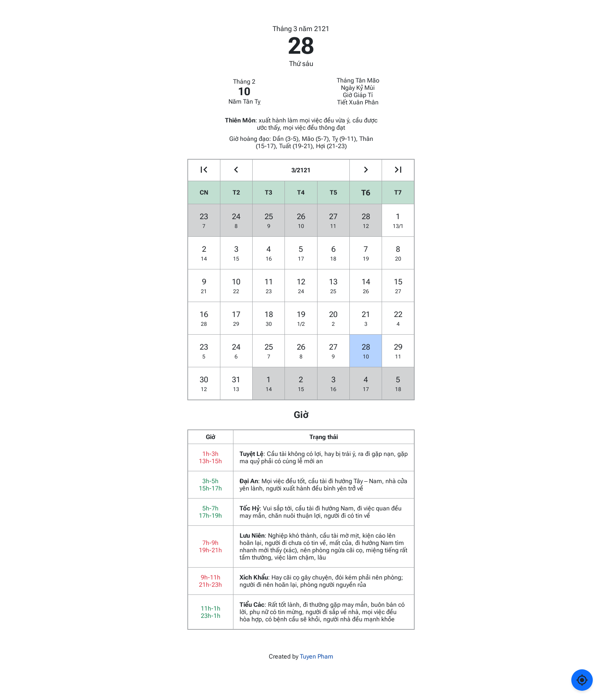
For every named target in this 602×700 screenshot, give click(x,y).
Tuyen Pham (317, 656)
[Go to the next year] (398, 170)
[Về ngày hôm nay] (582, 680)
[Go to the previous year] (204, 170)
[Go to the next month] (366, 170)
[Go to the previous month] (236, 170)
